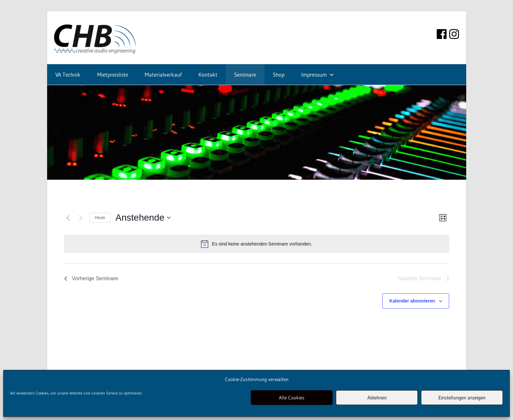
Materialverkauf (163, 74)
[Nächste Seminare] (81, 218)
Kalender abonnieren (412, 301)
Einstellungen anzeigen (462, 398)
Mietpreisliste (113, 74)
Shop (279, 74)
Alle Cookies (292, 398)
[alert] (257, 244)
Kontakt (208, 74)
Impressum (318, 74)
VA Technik (68, 74)
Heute (100, 218)
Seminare (245, 74)
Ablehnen (377, 398)
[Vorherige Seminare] (68, 218)
